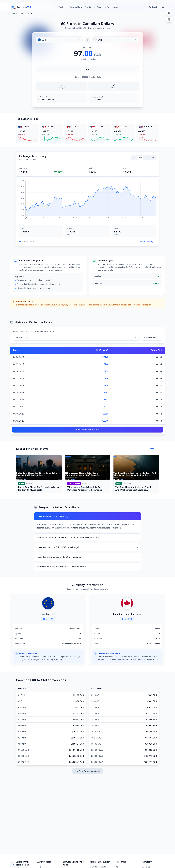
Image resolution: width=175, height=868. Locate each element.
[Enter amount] (88, 69)
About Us (146, 867)
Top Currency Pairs (93, 7)
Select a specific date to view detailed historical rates (35, 331)
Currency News (76, 7)
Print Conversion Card (87, 771)
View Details (151, 337)
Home (13, 14)
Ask (117, 867)
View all (155, 449)
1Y (153, 158)
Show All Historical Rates (88, 430)
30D (140, 158)
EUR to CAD (22, 14)
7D (134, 158)
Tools (39, 867)
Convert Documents (98, 867)
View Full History (148, 241)
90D (147, 158)
